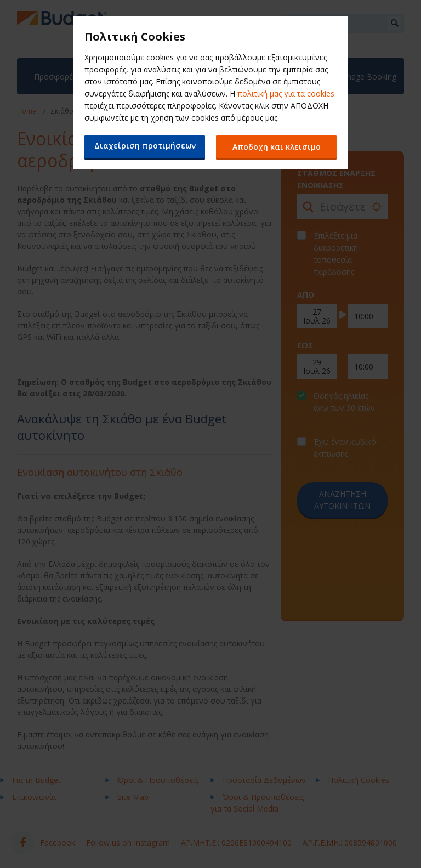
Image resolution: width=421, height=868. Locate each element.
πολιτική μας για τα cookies (286, 93)
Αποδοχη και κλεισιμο (277, 147)
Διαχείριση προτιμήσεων (145, 146)
